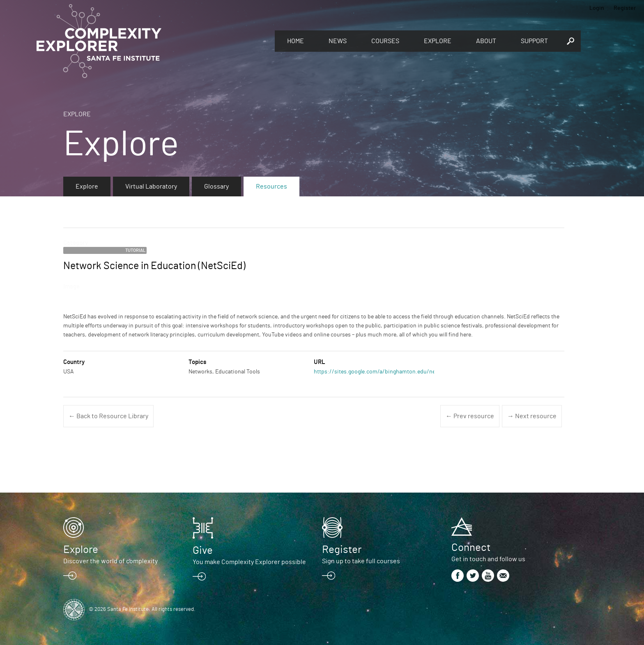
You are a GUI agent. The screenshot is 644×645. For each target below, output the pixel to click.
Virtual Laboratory (151, 187)
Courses (385, 41)
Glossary (216, 187)
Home (296, 41)
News (338, 41)
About (486, 41)
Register (625, 8)
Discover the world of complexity (110, 561)
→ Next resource (532, 416)
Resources (271, 187)
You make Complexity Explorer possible (249, 562)
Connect (471, 548)
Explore (438, 41)
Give (203, 551)
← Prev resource (470, 416)
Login (597, 8)
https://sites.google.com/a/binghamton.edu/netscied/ (384, 372)
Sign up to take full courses (361, 561)
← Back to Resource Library (108, 416)
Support (534, 41)
